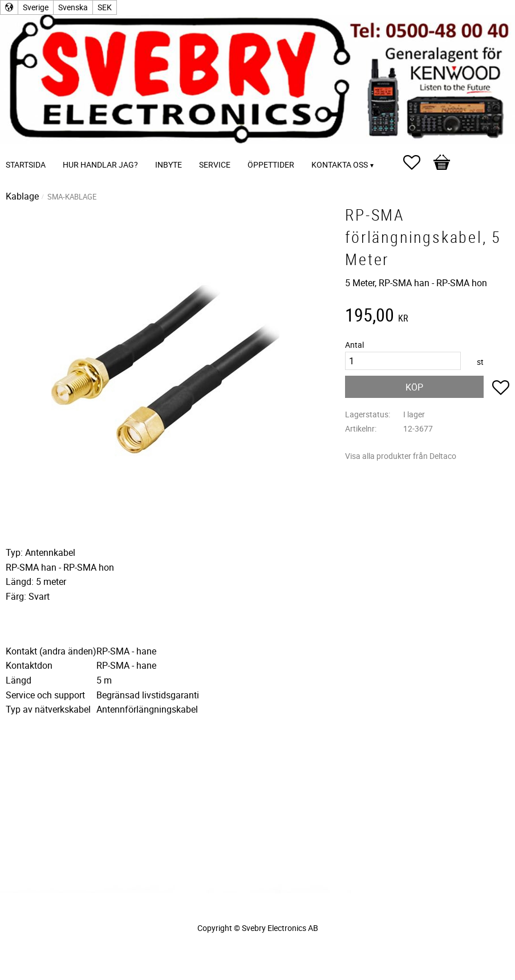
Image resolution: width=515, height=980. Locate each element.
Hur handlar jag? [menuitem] (100, 164)
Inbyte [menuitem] (169, 164)
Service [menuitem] (215, 164)
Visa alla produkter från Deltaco (401, 456)
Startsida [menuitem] (26, 164)
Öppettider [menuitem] (271, 164)
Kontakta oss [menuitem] (340, 164)
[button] (417, 162)
